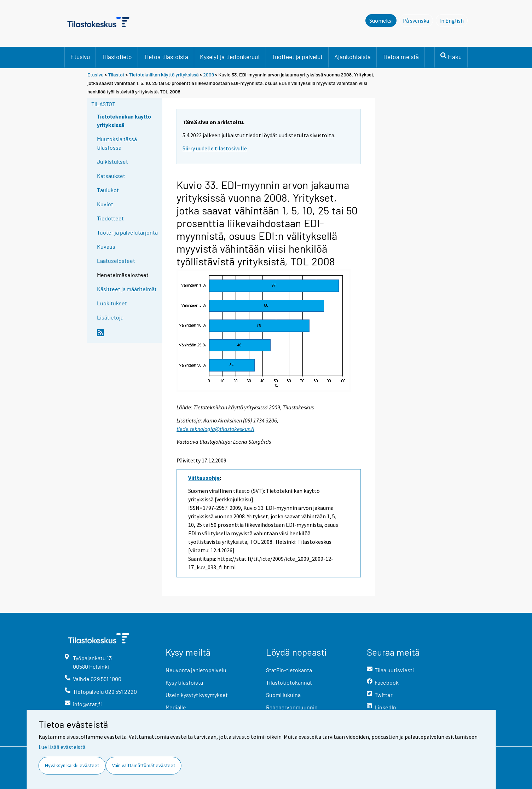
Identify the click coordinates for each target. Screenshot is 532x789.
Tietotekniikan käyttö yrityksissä (164, 74)
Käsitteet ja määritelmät (127, 289)
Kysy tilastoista (184, 682)
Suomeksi (381, 21)
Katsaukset (111, 176)
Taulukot (108, 190)
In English (453, 20)
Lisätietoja (110, 317)
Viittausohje (204, 478)
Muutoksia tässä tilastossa (117, 143)
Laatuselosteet (116, 261)
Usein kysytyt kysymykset (197, 695)
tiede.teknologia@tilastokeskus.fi (215, 429)
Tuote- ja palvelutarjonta (127, 232)
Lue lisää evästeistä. (63, 747)
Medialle (176, 707)
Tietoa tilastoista (166, 57)
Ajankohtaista (352, 57)
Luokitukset (112, 303)
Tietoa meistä (401, 57)
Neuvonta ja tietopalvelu (196, 670)
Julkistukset (112, 162)
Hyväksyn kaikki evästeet (72, 765)
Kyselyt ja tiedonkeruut (230, 57)
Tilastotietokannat (289, 682)
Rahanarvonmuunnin (292, 707)
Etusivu (80, 57)
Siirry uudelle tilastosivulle (215, 148)
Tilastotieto (117, 57)
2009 (209, 74)
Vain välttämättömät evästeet (144, 765)
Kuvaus (106, 246)
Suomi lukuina (283, 695)
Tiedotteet (110, 218)
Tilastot (116, 74)
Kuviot (105, 204)
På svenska (418, 20)
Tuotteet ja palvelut (297, 57)
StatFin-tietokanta (289, 670)
